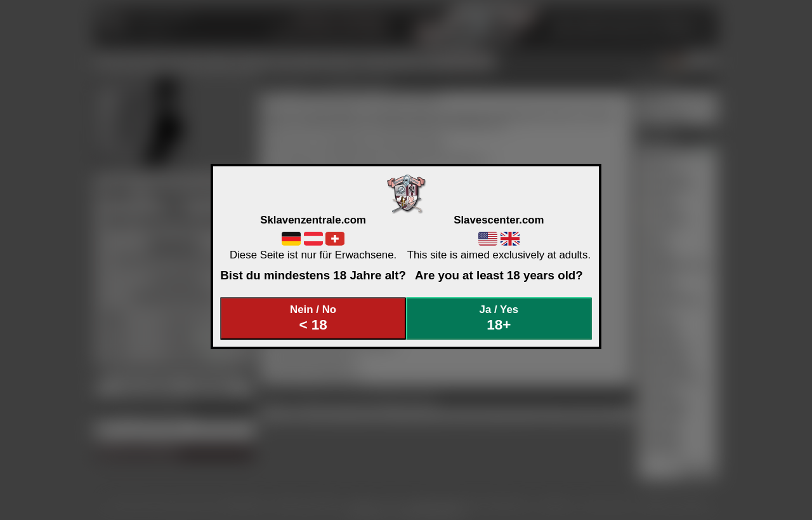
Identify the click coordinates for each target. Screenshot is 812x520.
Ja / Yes (499, 318)
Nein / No (313, 318)
